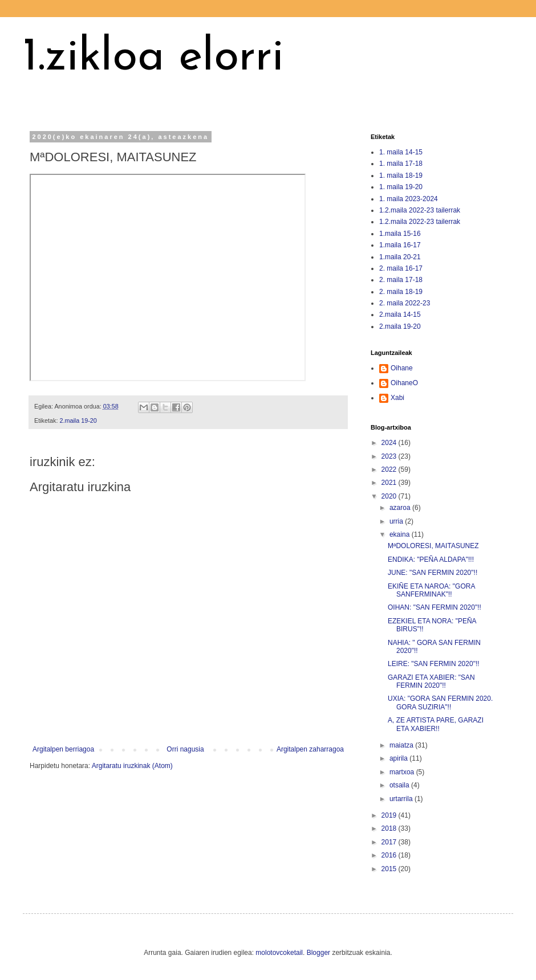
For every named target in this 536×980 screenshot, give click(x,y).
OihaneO (404, 383)
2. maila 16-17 (401, 268)
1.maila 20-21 (400, 257)
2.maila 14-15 (400, 315)
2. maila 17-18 (401, 280)
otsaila (400, 785)
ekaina (401, 534)
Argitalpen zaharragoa (310, 749)
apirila (399, 758)
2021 (390, 483)
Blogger (318, 953)
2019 (390, 815)
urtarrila (402, 799)
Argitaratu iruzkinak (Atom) (132, 766)
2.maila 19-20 (78, 420)
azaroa (401, 508)
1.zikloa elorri (153, 58)
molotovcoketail (279, 953)
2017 (390, 842)
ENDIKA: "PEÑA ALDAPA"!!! (431, 560)
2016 (390, 855)
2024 (390, 443)
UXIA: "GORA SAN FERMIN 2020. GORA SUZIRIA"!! (440, 703)
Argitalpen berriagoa (63, 749)
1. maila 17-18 (401, 164)
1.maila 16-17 (400, 245)
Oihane (402, 368)
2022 (390, 469)
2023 (390, 456)
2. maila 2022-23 (405, 303)
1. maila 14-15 (401, 152)
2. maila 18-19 (401, 292)
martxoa (403, 772)
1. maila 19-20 (401, 187)
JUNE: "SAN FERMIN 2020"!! (433, 573)
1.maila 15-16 (400, 234)
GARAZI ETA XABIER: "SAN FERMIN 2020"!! (431, 681)
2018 (390, 828)
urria (397, 521)
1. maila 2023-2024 (409, 199)
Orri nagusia (185, 749)
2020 (390, 496)
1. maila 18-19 (401, 175)
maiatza (402, 745)
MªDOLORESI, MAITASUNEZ (433, 546)
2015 (390, 869)
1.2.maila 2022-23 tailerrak (420, 210)
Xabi (397, 398)
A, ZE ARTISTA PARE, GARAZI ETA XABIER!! (436, 724)
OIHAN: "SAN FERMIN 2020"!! (435, 607)
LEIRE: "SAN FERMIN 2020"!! (434, 664)
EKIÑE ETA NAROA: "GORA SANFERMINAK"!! (431, 590)
